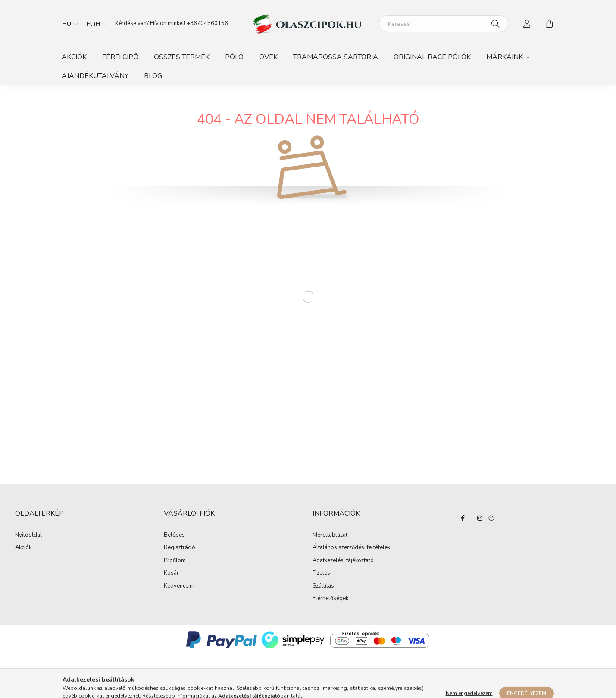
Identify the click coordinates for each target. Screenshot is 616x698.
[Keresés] (444, 24)
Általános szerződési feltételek (351, 548)
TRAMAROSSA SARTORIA (336, 57)
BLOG (153, 76)
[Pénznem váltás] (94, 24)
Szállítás (323, 586)
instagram (480, 518)
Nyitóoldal (28, 535)
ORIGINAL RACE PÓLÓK (432, 57)
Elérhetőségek (330, 599)
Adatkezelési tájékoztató (343, 561)
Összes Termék (182, 57)
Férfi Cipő (120, 57)
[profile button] (527, 24)
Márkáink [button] (505, 57)
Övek (268, 57)
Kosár (171, 573)
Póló (234, 57)
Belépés (174, 535)
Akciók (74, 57)
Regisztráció (180, 548)
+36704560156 (207, 23)
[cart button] (550, 24)
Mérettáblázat (330, 535)
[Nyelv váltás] (68, 24)
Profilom (175, 561)
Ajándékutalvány (95, 76)
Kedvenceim (179, 586)
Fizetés (321, 573)
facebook (463, 518)
